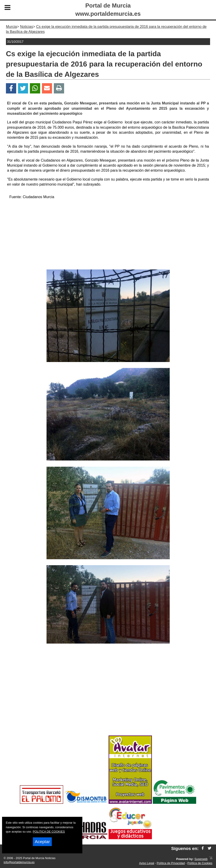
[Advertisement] (108, 235)
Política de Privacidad (171, 863)
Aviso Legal (147, 863)
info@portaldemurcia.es (19, 862)
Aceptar (42, 842)
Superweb (201, 859)
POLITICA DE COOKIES (49, 832)
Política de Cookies (200, 863)
